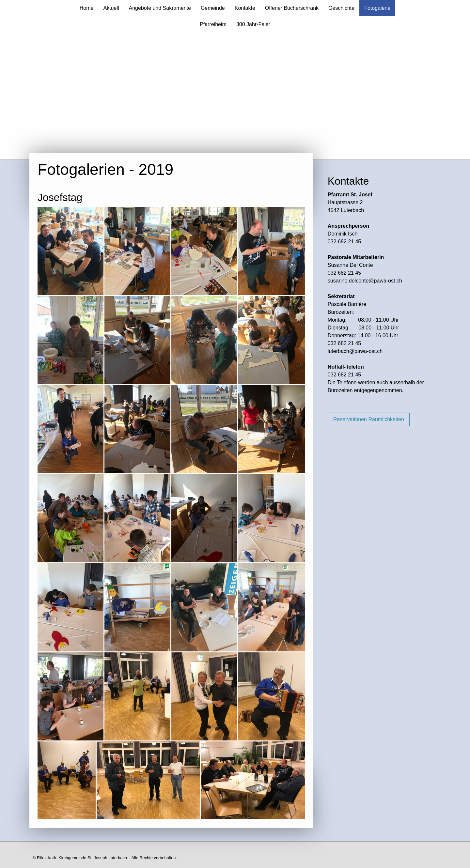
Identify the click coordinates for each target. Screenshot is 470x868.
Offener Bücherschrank (292, 8)
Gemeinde (213, 8)
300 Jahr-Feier (253, 24)
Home (87, 8)
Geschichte (341, 8)
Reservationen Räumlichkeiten (369, 419)
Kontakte (245, 8)
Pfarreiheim (213, 24)
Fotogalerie (377, 8)
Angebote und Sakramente (160, 8)
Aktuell (111, 8)
